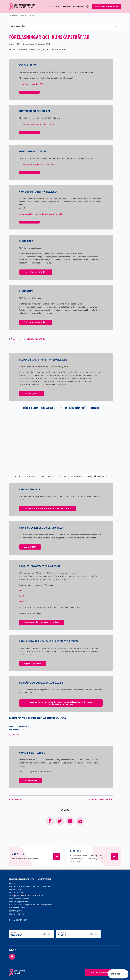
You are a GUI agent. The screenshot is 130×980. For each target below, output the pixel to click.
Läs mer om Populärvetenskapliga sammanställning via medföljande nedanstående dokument (61, 703)
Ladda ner (15, 734)
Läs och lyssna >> (32, 394)
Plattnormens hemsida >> (36, 272)
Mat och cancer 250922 (32, 84)
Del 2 (22, 596)
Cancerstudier (30, 781)
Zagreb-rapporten (33, 663)
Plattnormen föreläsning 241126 (30, 339)
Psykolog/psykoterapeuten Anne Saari (42, 622)
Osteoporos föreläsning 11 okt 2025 (38, 164)
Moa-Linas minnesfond (99, 800)
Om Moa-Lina (13, 15)
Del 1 (21, 590)
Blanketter (17, 800)
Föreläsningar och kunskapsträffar (29, 15)
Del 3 (22, 602)
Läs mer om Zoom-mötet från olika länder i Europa (48, 508)
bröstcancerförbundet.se (107, 7)
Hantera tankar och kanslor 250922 (38, 124)
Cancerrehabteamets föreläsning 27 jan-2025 (43, 214)
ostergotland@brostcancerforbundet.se (28, 895)
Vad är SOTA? (30, 547)
